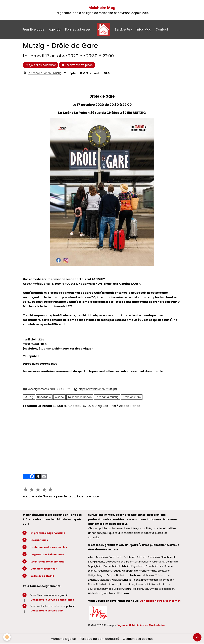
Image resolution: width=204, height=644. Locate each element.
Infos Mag (144, 29)
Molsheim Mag (102, 8)
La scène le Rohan (80, 397)
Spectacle (44, 397)
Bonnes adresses (78, 29)
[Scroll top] (197, 637)
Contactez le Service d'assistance (52, 600)
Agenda (55, 29)
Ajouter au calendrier (41, 65)
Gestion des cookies (138, 639)
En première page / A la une (48, 533)
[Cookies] (7, 637)
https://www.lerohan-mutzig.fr (98, 389)
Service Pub (123, 29)
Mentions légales (63, 639)
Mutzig (29, 397)
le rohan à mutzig (107, 397)
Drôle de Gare (132, 397)
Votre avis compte (42, 576)
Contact (162, 29)
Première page (33, 29)
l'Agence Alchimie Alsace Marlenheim (141, 625)
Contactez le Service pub (47, 611)
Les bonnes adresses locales (49, 547)
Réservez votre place (77, 65)
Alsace (59, 397)
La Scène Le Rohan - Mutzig (45, 73)
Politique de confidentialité (99, 639)
